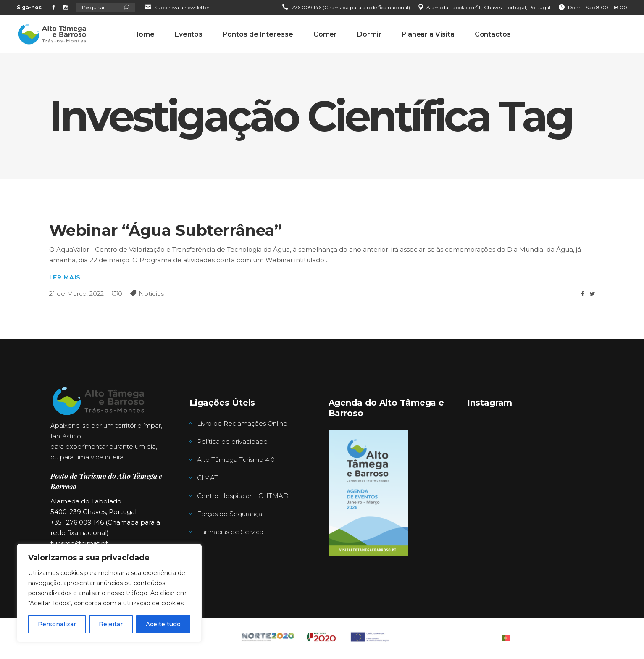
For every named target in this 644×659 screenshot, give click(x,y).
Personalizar (57, 624)
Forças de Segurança (230, 514)
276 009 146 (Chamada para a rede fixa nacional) (351, 7)
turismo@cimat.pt (79, 543)
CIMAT (208, 478)
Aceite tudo (163, 624)
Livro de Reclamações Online (242, 423)
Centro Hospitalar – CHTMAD (243, 496)
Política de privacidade (232, 442)
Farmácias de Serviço (230, 532)
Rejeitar (111, 624)
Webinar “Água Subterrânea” (166, 230)
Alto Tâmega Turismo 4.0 (236, 460)
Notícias (151, 294)
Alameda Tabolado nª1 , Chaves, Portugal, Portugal (488, 7)
